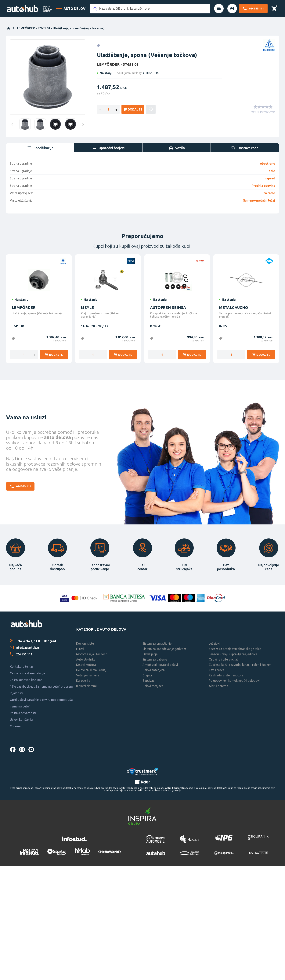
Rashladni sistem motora (226, 675)
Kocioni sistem (86, 643)
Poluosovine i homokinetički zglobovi (234, 681)
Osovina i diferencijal (223, 659)
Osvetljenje (150, 654)
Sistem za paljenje (155, 659)
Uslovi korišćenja (21, 720)
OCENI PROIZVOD (263, 112)
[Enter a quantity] (108, 109)
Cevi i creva (216, 670)
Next (82, 124)
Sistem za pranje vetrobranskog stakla (235, 649)
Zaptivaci (149, 681)
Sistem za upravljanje (157, 643)
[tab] (40, 148)
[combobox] (150, 9)
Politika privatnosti (23, 713)
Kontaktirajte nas (22, 667)
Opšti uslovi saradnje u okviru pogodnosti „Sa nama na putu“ (41, 703)
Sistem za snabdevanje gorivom (164, 649)
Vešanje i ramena (88, 675)
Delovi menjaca (153, 686)
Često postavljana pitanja (27, 673)
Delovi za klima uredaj (91, 670)
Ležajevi (214, 643)
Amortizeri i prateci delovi (160, 665)
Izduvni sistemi (86, 686)
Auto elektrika (86, 659)
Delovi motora (86, 665)
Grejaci (147, 675)
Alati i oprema (218, 686)
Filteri (80, 649)
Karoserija (83, 681)
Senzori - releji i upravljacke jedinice (233, 654)
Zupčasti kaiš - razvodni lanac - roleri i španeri (240, 665)
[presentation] (40, 148)
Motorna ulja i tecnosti (92, 654)
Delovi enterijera (154, 670)
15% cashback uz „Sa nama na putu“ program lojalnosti (41, 690)
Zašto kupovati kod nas (26, 680)
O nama (15, 726)
